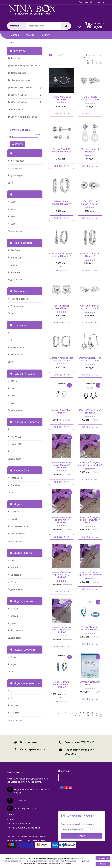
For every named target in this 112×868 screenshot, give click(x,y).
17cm (11, 388)
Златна (13, 567)
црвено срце (15, 175)
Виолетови (15, 258)
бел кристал (15, 630)
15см (11, 216)
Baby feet (14, 705)
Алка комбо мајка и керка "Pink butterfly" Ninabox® (62, 629)
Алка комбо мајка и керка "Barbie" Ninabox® (90, 573)
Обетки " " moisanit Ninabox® (61, 98)
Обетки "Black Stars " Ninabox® (90, 411)
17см (11, 396)
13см (11, 202)
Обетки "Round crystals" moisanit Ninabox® (61, 255)
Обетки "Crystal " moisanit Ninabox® (61, 150)
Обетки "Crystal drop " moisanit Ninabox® (90, 359)
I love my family (16, 534)
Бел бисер (14, 250)
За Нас (10, 819)
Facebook (66, 777)
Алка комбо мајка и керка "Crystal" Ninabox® (61, 520)
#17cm (12, 381)
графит (13, 265)
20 (97, 63)
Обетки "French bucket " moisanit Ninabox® (61, 359)
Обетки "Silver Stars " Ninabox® (61, 411)
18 (88, 63)
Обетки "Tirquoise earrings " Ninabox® (90, 628)
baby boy (13, 512)
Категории (16, 26)
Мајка (12, 664)
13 (83, 60)
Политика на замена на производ (23, 828)
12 (100, 57)
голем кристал (16, 347)
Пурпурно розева (18, 299)
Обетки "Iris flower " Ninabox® (90, 683)
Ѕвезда (13, 609)
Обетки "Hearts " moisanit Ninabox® (90, 98)
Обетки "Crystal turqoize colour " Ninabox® (61, 684)
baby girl (13, 519)
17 (100, 60)
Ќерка (12, 657)
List (61, 55)
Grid (53, 55)
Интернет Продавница (34, 837)
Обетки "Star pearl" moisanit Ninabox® (90, 307)
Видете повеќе (15, 231)
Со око (13, 582)
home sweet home (18, 526)
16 (96, 60)
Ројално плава (16, 306)
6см (11, 429)
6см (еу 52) (14, 437)
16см (11, 224)
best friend (14, 713)
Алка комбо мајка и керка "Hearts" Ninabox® (90, 464)
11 (96, 57)
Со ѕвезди (14, 575)
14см (11, 209)
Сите (10, 183)
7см (11, 451)
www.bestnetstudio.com (16, 840)
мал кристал (15, 354)
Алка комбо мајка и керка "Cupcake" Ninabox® (61, 465)
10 (92, 57)
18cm (11, 403)
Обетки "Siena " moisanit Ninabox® (61, 202)
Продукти (30, 35)
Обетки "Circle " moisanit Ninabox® (90, 202)
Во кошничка (61, 114)
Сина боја (14, 485)
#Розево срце (16, 161)
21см (11, 560)
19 (92, 63)
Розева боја (15, 478)
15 (92, 60)
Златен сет (15, 272)
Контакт (45, 35)
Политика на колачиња (18, 824)
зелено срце (15, 168)
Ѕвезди (13, 616)
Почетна (14, 35)
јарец (12, 623)
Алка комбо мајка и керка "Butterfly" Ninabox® (61, 575)
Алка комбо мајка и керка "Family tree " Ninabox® (90, 520)
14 (87, 60)
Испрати (82, 836)
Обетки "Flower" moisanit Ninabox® (61, 307)
